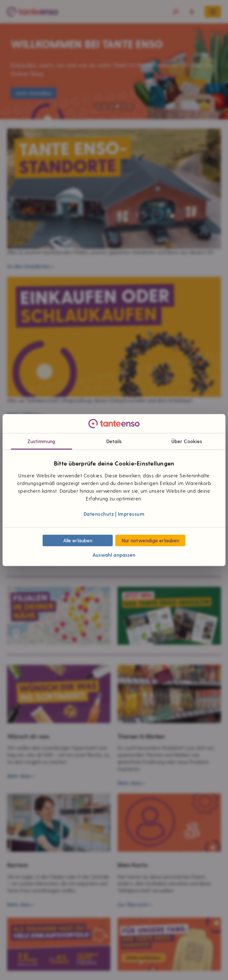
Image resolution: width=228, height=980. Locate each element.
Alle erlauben (78, 540)
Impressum (131, 514)
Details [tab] (114, 442)
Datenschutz (99, 514)
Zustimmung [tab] (41, 442)
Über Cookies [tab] (187, 442)
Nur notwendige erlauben (150, 540)
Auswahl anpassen (114, 555)
